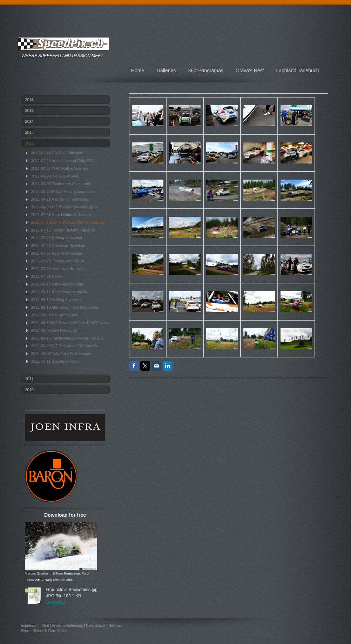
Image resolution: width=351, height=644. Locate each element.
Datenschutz (96, 626)
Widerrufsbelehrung (67, 626)
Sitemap (115, 626)
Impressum (30, 626)
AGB (45, 626)
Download (56, 602)
